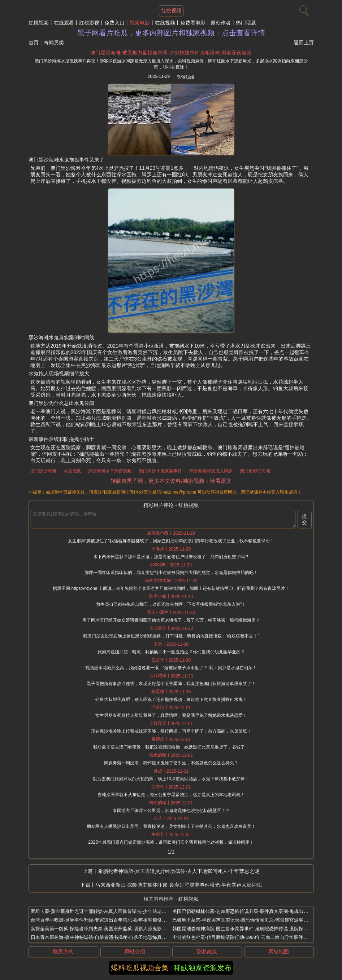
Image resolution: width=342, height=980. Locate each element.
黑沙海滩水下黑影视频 (110, 471)
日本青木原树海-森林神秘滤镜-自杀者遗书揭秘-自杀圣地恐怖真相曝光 (103, 937)
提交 (304, 519)
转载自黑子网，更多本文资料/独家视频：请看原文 (171, 481)
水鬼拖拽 (72, 471)
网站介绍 (135, 952)
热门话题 (246, 23)
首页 (34, 43)
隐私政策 (207, 952)
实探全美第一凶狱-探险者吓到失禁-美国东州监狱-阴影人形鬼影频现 (101, 929)
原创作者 (221, 23)
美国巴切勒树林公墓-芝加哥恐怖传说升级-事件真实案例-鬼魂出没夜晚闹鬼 (250, 911)
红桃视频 (39, 23)
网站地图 (279, 952)
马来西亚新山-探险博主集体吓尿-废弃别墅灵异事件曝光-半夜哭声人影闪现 (179, 885)
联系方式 (63, 952)
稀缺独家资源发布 (203, 968)
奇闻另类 (54, 43)
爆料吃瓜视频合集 (140, 968)
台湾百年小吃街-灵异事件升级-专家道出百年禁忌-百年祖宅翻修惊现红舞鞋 (108, 920)
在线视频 (165, 23)
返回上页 (304, 43)
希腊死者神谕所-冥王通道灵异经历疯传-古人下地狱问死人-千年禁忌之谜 (179, 871)
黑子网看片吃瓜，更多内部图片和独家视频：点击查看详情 (171, 33)
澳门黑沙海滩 (43, 471)
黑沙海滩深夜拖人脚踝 (211, 471)
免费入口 (114, 23)
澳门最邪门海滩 (255, 471)
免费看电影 (193, 23)
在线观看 (64, 23)
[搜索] (303, 9)
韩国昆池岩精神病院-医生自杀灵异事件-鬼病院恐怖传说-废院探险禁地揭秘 (250, 929)
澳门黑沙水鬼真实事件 (160, 471)
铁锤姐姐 (186, 77)
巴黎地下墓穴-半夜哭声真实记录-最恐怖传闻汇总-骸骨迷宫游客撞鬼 (243, 920)
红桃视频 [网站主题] (171, 10)
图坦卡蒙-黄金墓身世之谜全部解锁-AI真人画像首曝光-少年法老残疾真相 (106, 911)
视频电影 (140, 23)
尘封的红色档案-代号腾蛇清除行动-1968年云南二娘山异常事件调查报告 (247, 937)
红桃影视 (89, 23)
